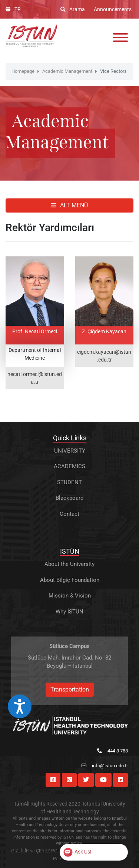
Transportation (70, 689)
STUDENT (69, 482)
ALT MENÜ (69, 205)
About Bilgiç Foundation (70, 580)
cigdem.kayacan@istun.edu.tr (104, 356)
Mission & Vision (70, 596)
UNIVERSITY (70, 451)
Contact (69, 514)
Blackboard (69, 498)
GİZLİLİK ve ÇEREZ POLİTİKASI (43, 851)
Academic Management (67, 71)
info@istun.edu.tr (105, 766)
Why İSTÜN (69, 612)
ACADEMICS (69, 466)
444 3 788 (112, 751)
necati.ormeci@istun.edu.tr (35, 378)
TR (13, 9)
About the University (69, 564)
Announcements (113, 9)
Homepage (23, 71)
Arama (73, 9)
